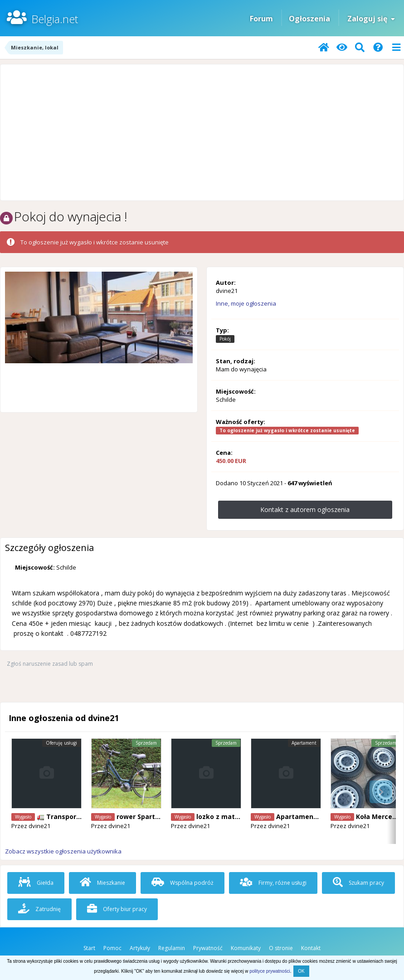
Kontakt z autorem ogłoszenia (305, 510)
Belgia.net (55, 19)
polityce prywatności (270, 971)
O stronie (281, 948)
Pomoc (112, 948)
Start (89, 948)
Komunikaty (246, 948)
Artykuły (140, 948)
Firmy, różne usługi (273, 883)
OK (301, 971)
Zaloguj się (371, 19)
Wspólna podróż (183, 883)
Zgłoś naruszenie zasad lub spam (50, 664)
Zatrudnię (39, 909)
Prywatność (208, 948)
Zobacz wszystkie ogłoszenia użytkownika (63, 851)
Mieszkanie (102, 883)
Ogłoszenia (309, 19)
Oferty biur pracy (117, 909)
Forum (261, 19)
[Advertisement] (202, 132)
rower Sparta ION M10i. (155, 817)
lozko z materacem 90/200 (239, 817)
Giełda (36, 883)
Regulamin (172, 948)
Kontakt (311, 948)
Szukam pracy (358, 883)
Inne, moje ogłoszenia (246, 303)
